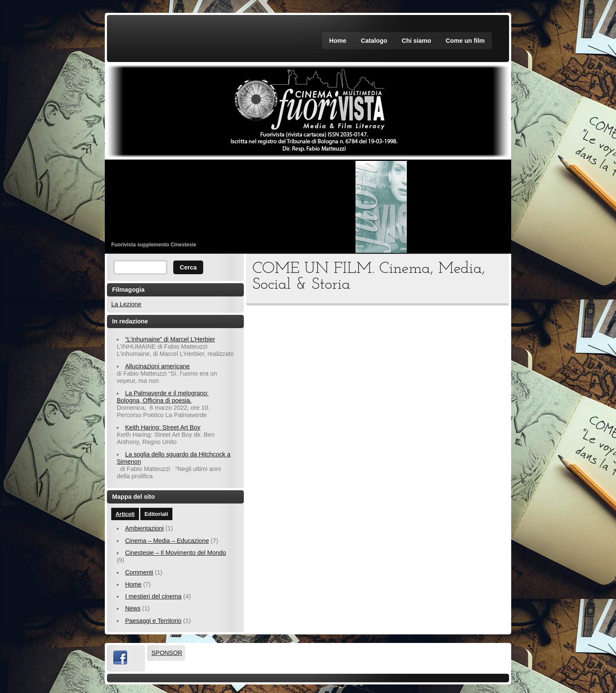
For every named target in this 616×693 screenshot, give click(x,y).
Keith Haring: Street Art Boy (163, 427)
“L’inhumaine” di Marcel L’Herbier (170, 339)
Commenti (139, 572)
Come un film (465, 41)
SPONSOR (167, 653)
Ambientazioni (144, 528)
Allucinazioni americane (157, 366)
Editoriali (156, 514)
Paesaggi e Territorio (153, 621)
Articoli (125, 514)
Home (338, 41)
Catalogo (374, 41)
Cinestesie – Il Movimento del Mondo (175, 553)
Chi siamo (416, 41)
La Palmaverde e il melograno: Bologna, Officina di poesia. (163, 397)
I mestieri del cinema (153, 596)
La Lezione (126, 304)
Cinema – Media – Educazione (167, 541)
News (133, 608)
